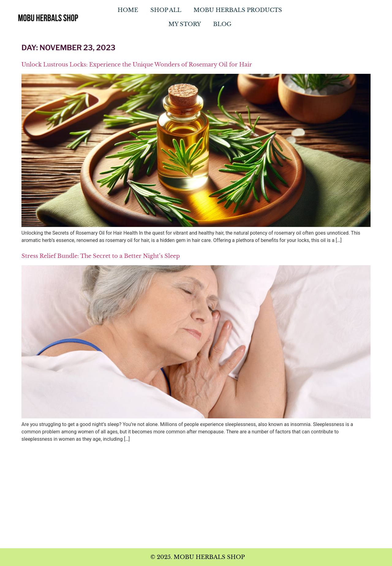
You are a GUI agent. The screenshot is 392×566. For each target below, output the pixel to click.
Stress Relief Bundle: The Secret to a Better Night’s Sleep (101, 256)
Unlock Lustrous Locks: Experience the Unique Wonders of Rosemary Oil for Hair (137, 65)
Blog (222, 24)
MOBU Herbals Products (238, 10)
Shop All (166, 10)
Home (128, 10)
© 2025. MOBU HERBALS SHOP (198, 557)
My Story (185, 24)
